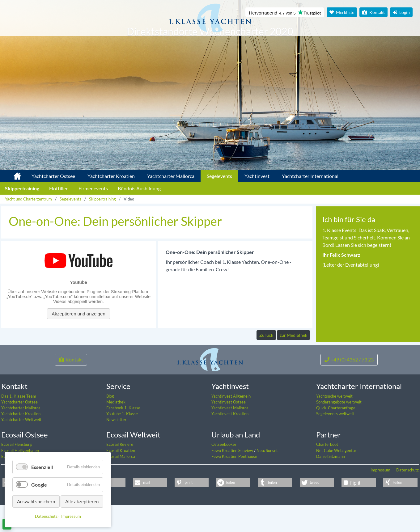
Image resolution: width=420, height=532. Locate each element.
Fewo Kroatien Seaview (233, 478)
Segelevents (219, 176)
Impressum (380, 497)
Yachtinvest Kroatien (230, 441)
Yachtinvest (257, 176)
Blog (110, 423)
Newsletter (116, 447)
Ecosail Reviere (120, 472)
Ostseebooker (224, 472)
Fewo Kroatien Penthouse (234, 483)
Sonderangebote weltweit (339, 429)
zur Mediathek (293, 335)
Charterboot (327, 472)
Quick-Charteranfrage (336, 435)
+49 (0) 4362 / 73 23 (349, 387)
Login (401, 12)
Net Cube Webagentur (336, 478)
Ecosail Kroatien (121, 478)
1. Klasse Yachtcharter (14, 174)
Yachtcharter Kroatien (111, 176)
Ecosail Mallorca (121, 483)
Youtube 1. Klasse (122, 441)
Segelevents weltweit (335, 441)
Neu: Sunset (267, 478)
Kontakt (373, 12)
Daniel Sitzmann (331, 483)
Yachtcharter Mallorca (171, 176)
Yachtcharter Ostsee (53, 176)
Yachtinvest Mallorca (230, 435)
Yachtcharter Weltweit (21, 447)
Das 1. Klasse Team (19, 423)
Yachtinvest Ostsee (229, 429)
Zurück (266, 335)
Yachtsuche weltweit (334, 423)
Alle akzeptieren (82, 501)
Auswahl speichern (36, 501)
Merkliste (342, 12)
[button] (150, 510)
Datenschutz (407, 497)
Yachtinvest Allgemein (231, 423)
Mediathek (116, 429)
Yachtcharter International (310, 176)
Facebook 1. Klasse (123, 435)
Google (39, 485)
